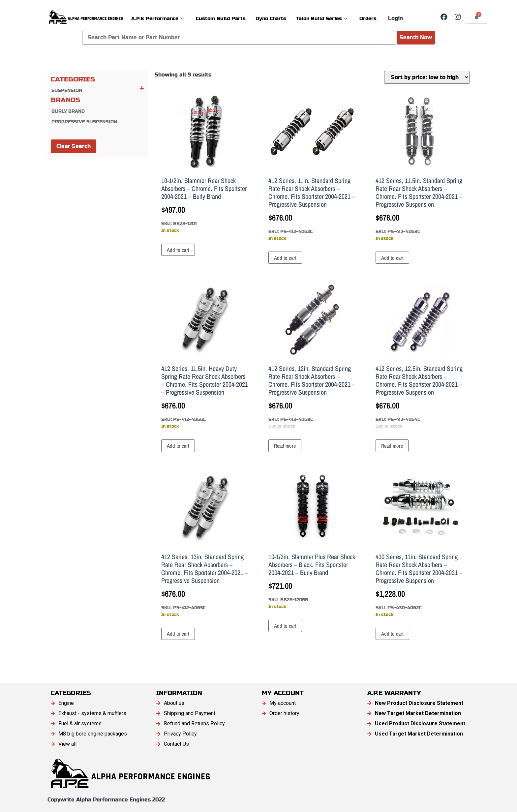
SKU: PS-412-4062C (312, 168)
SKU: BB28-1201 (205, 165)
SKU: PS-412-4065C (205, 545)
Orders (368, 18)
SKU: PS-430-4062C (419, 545)
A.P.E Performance (158, 18)
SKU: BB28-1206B (312, 541)
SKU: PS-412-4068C (312, 356)
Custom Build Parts (221, 18)
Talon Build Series (322, 18)
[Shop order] (427, 77)
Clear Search (74, 146)
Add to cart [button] (178, 250)
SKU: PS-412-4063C (419, 168)
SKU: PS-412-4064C (419, 356)
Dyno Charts (271, 18)
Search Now (416, 37)
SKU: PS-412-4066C (205, 356)
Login (395, 18)
